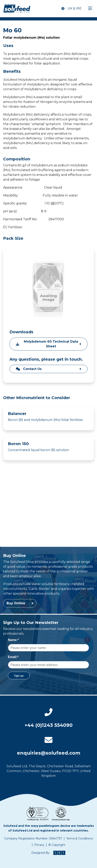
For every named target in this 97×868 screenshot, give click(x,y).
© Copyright (57, 845)
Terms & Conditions (80, 838)
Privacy (39, 845)
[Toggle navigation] (90, 9)
